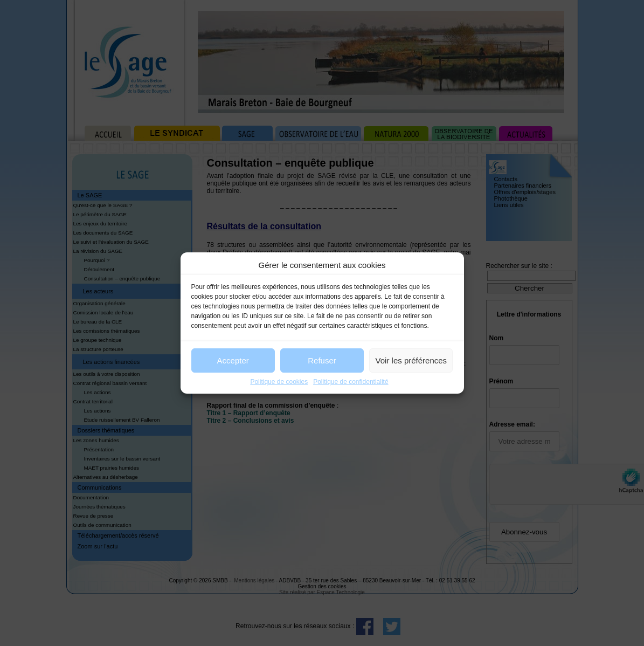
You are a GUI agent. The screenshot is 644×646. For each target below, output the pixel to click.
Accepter (233, 360)
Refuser (322, 360)
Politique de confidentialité (351, 382)
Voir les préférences (411, 360)
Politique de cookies (279, 382)
